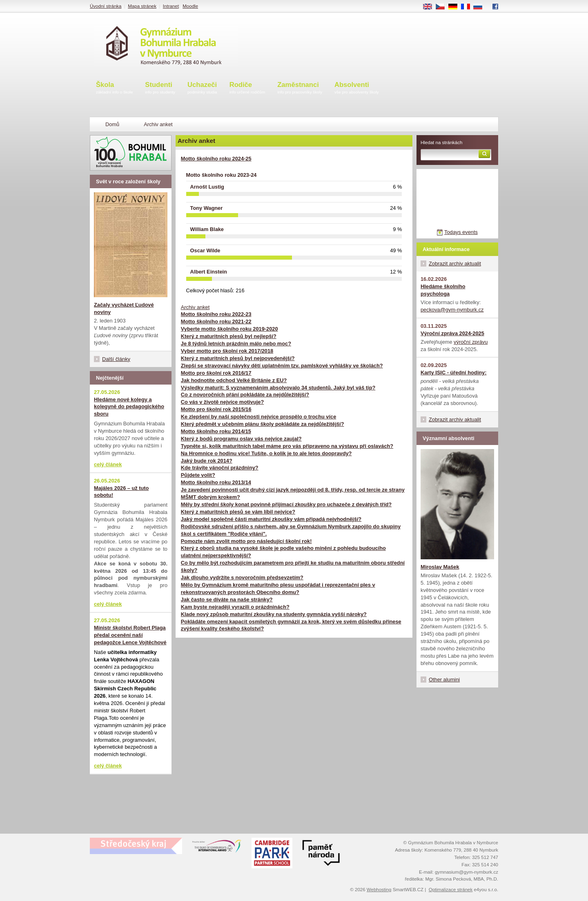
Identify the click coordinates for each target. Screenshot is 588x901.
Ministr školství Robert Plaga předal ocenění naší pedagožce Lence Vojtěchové (130, 635)
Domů (112, 124)
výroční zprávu (471, 342)
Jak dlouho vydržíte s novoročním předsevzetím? (242, 577)
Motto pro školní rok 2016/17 (216, 373)
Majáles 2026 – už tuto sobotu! (121, 492)
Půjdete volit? (198, 475)
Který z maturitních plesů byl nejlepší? (229, 336)
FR (468, 7)
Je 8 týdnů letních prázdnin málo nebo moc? (236, 344)
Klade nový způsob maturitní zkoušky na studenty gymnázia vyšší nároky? (274, 614)
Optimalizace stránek (451, 890)
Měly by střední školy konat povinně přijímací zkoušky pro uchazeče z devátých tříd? (286, 504)
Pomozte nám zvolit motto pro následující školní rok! (246, 541)
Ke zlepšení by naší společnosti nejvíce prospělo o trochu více (258, 417)
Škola (114, 88)
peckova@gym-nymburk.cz (452, 310)
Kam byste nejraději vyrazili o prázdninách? (235, 607)
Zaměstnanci (300, 88)
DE (456, 7)
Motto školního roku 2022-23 (216, 314)
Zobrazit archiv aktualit (455, 264)
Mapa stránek (142, 6)
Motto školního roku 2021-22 (216, 321)
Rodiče (247, 88)
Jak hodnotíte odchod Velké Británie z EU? (234, 380)
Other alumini (444, 680)
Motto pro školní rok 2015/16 (216, 409)
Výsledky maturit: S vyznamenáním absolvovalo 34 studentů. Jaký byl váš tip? (278, 388)
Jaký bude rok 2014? (207, 461)
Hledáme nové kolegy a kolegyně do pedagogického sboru (129, 407)
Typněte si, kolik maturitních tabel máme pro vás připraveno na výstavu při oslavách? (287, 446)
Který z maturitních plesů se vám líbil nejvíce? (238, 512)
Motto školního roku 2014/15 (216, 431)
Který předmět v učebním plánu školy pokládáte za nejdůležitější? (263, 424)
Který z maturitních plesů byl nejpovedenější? (238, 358)
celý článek (108, 464)
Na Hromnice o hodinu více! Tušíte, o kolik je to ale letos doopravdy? (266, 453)
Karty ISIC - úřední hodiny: (453, 373)
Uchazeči (202, 88)
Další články (116, 359)
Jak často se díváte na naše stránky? (227, 600)
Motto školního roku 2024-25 (216, 159)
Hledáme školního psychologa (443, 290)
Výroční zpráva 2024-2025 (452, 333)
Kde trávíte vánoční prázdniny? (220, 468)
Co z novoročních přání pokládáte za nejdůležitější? (245, 395)
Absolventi (357, 88)
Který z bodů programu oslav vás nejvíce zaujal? (241, 439)
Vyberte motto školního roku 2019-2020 (229, 329)
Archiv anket (195, 307)
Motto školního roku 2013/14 (216, 482)
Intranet (171, 6)
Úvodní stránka (106, 6)
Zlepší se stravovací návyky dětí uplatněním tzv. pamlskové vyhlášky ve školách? (282, 366)
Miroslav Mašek (440, 567)
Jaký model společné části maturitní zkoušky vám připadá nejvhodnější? (271, 519)
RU (481, 7)
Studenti (160, 88)
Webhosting (379, 890)
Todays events (461, 232)
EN (430, 7)
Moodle (190, 6)
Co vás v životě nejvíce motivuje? (222, 402)
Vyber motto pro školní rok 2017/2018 (227, 351)
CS (443, 7)
